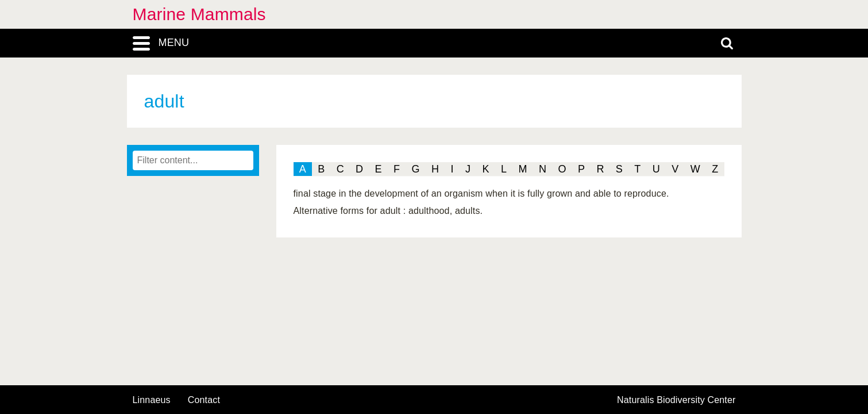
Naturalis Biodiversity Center (676, 400)
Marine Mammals (199, 14)
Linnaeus (152, 400)
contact (204, 400)
